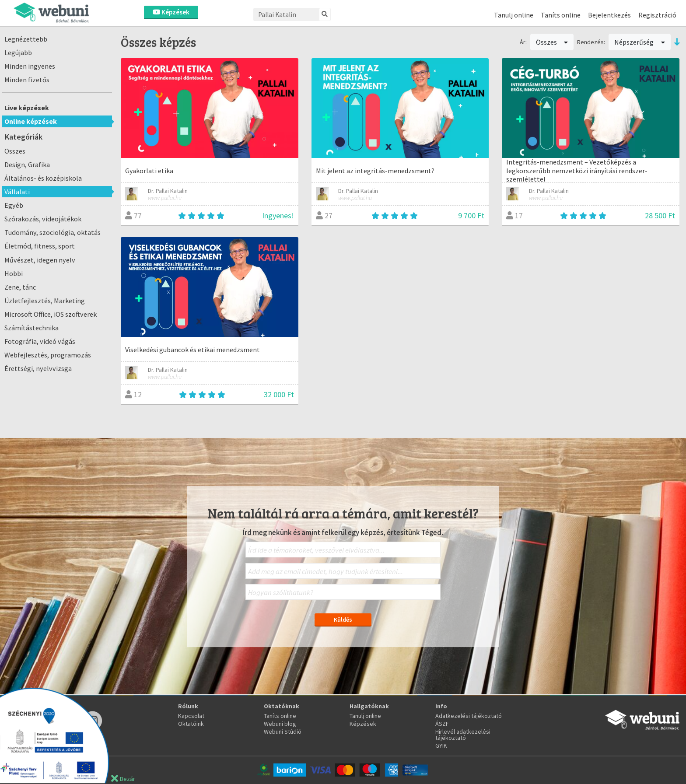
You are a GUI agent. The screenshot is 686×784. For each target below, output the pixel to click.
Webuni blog (280, 724)
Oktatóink (191, 724)
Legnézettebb (26, 39)
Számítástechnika (31, 328)
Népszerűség (640, 42)
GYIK (441, 745)
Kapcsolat (191, 716)
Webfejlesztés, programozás (48, 355)
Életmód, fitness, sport (40, 246)
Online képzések (31, 121)
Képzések (171, 12)
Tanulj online (514, 15)
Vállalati (17, 192)
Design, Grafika (27, 164)
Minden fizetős (27, 80)
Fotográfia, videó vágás (40, 341)
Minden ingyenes (30, 66)
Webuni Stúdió (283, 731)
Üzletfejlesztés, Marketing (45, 301)
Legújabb (18, 52)
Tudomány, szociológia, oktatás (52, 232)
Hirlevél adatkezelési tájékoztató (463, 735)
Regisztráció (657, 15)
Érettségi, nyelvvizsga (38, 368)
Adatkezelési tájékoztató (469, 716)
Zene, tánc (20, 287)
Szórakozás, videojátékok (43, 219)
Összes (15, 151)
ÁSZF (442, 724)
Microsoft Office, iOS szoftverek (51, 314)
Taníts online (561, 15)
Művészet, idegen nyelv (40, 260)
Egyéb (14, 205)
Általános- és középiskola (43, 178)
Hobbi (14, 273)
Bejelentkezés (609, 15)
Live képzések (27, 108)
